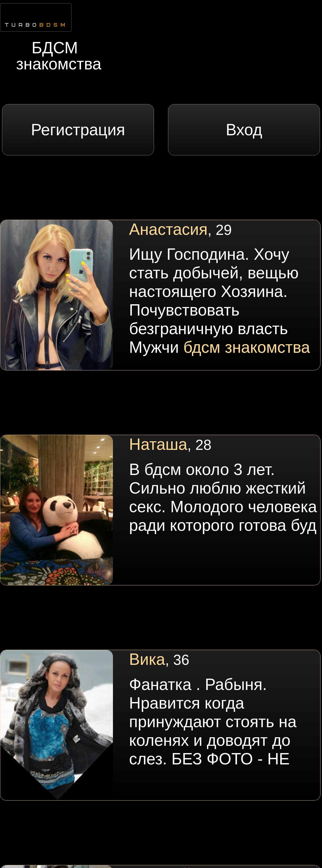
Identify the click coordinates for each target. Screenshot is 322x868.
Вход (244, 130)
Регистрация (78, 130)
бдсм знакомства (247, 347)
